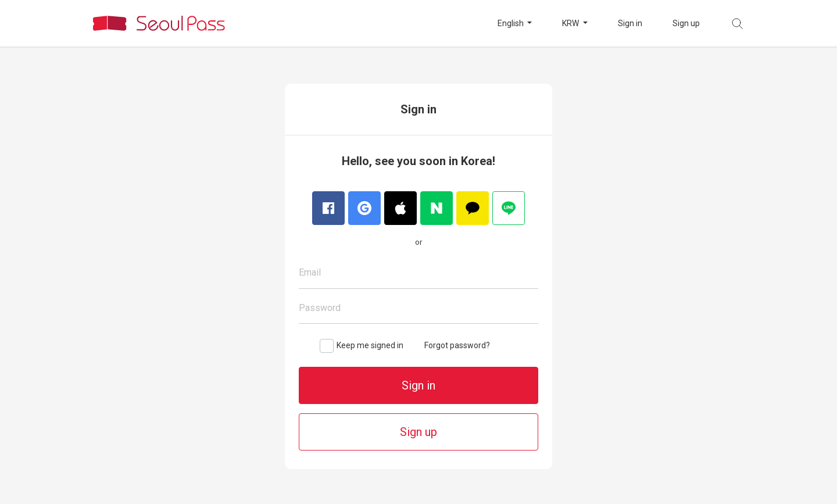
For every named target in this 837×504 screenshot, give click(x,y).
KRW (571, 23)
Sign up (686, 23)
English (512, 23)
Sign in (630, 23)
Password (320, 308)
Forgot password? (457, 345)
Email (310, 272)
